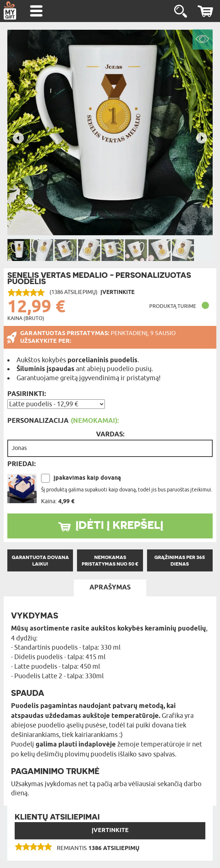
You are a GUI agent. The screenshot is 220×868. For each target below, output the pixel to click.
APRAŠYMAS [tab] (110, 588)
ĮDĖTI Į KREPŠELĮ (119, 525)
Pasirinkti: (27, 394)
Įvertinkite (110, 830)
